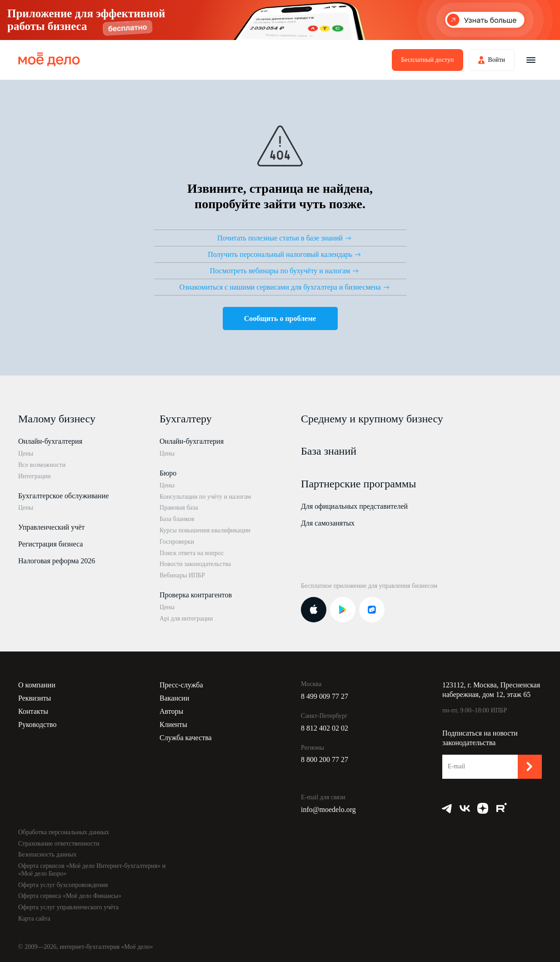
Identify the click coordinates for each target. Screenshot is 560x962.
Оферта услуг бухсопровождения (63, 885)
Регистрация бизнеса (50, 544)
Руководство (37, 724)
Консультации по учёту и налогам (205, 497)
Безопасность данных (47, 854)
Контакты (33, 711)
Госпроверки (177, 542)
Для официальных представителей (354, 506)
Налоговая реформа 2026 (57, 561)
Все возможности (42, 465)
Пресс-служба (181, 685)
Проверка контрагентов (196, 595)
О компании (37, 685)
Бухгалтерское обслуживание (63, 496)
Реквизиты (35, 698)
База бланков (177, 519)
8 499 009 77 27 (325, 696)
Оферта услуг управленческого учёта (68, 907)
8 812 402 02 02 (325, 728)
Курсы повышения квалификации (205, 530)
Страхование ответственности (59, 844)
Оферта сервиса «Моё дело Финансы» (70, 896)
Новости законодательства (195, 564)
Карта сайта (34, 919)
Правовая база (179, 508)
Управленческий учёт (51, 527)
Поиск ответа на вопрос (192, 553)
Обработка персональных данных (64, 832)
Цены (26, 453)
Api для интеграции (186, 619)
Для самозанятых (328, 523)
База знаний (329, 451)
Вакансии (174, 698)
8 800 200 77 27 (325, 759)
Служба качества (186, 738)
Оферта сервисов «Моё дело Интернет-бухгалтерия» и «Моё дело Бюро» (92, 870)
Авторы (171, 711)
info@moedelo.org (328, 809)
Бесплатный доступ (427, 60)
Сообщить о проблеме (280, 318)
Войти (497, 60)
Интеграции (34, 476)
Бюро (168, 473)
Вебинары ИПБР (182, 575)
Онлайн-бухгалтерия (50, 441)
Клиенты (173, 724)
